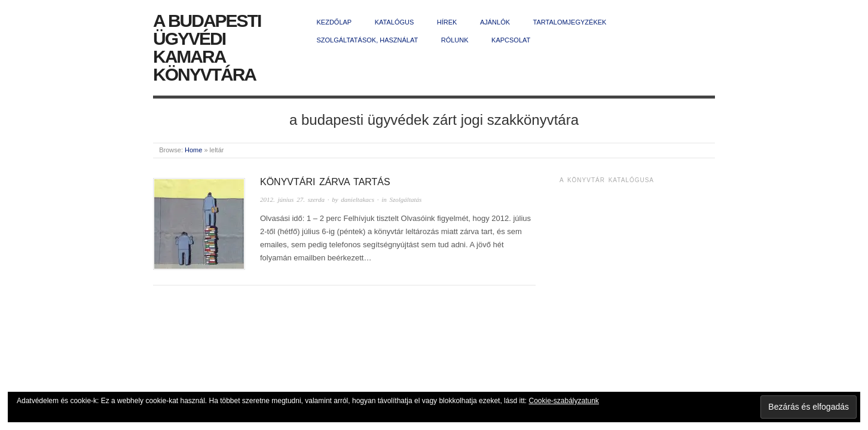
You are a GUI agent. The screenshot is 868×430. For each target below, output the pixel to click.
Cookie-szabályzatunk (563, 401)
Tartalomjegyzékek (570, 22)
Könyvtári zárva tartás (325, 182)
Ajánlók (495, 22)
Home (193, 150)
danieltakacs (357, 199)
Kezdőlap (334, 22)
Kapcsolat (511, 40)
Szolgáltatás (406, 199)
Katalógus (395, 22)
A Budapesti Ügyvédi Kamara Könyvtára (207, 47)
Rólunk (455, 40)
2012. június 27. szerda (292, 199)
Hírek (447, 22)
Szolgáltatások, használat (368, 40)
